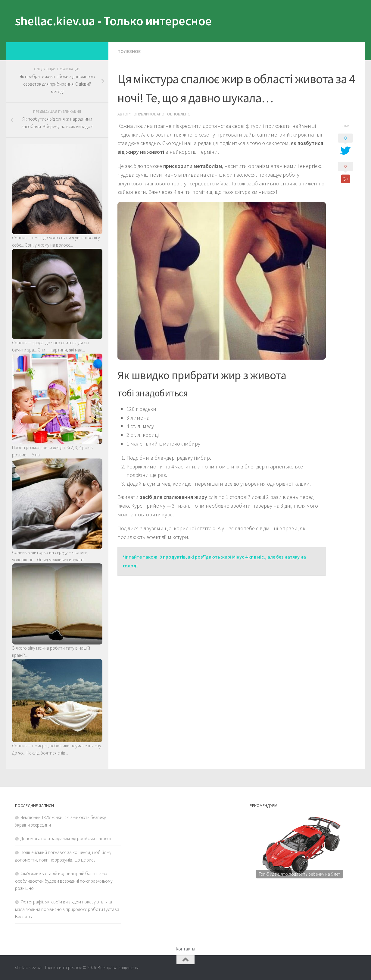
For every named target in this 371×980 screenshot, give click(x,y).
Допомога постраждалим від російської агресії (66, 838)
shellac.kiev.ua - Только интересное (113, 21)
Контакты (185, 949)
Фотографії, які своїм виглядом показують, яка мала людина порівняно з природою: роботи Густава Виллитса (67, 909)
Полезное (129, 51)
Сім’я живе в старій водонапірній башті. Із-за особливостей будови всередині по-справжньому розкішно (64, 881)
